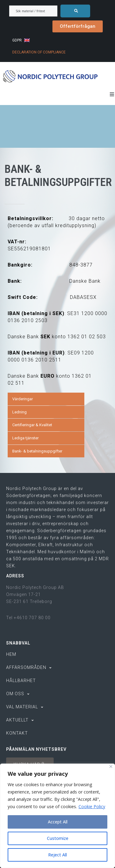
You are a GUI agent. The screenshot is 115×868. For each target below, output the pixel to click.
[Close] (111, 766)
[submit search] (75, 11)
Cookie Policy (92, 806)
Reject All (57, 855)
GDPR (17, 40)
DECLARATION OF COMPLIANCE (39, 52)
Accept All (58, 822)
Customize (57, 838)
